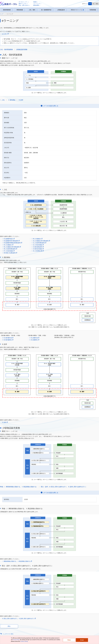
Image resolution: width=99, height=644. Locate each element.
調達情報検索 (7, 10)
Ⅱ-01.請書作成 (34, 338)
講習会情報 (37, 5)
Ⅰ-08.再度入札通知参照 (10, 253)
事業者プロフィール (77, 10)
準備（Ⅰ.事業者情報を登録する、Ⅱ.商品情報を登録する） (19, 487)
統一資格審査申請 (46, 10)
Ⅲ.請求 (21, 100)
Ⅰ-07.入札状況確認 (8, 251)
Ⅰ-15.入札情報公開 (37, 251)
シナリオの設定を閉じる (50, 106)
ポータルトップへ (24, 2)
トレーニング (37, 4)
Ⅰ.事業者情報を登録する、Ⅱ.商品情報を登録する (17, 561)
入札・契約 (32, 10)
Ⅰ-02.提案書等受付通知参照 (11, 241)
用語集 (36, 2)
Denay (69, 640)
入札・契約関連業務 (6, 50)
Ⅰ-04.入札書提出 (8, 245)
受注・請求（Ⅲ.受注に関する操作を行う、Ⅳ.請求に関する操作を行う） (64, 487)
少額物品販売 (61, 10)
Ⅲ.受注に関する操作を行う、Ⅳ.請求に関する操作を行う (19, 619)
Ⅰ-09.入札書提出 (37, 239)
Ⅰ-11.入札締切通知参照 (39, 243)
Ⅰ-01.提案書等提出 (8, 239)
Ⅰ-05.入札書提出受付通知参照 (11, 247)
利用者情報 (93, 10)
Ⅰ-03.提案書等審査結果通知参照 (12, 243)
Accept (82, 640)
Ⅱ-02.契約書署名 (8, 340)
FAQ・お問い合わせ (24, 5)
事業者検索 (20, 10)
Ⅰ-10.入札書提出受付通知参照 (41, 241)
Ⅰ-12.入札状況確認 (37, 245)
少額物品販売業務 (22, 50)
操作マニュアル (23, 4)
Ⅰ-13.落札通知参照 (37, 247)
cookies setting (24, 641)
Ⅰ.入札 (2, 100)
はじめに (5, 34)
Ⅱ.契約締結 (12, 100)
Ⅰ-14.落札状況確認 (37, 249)
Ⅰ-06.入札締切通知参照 (10, 249)
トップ (2, 14)
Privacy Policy (16, 640)
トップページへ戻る (8, 634)
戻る (9, 626)
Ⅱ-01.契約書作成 (8, 338)
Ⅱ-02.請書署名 (34, 340)
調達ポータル (9, 4)
